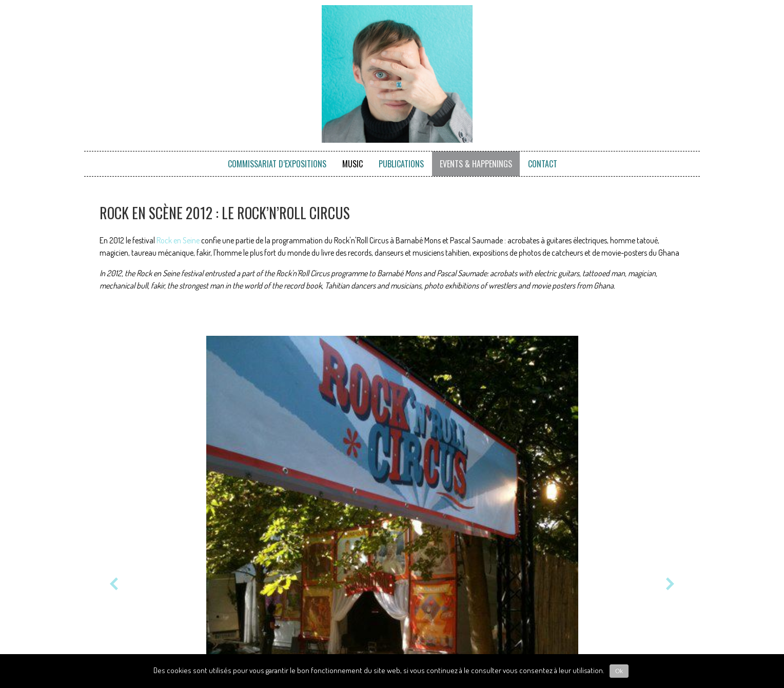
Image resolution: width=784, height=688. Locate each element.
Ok (619, 671)
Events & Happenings (476, 164)
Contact (543, 164)
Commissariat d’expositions (277, 164)
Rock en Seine (178, 240)
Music (352, 164)
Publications (401, 164)
